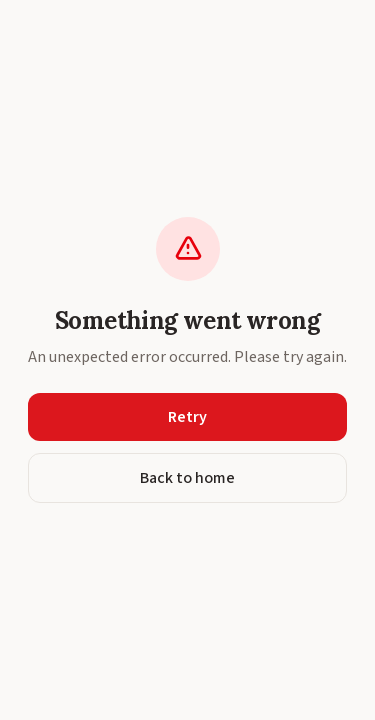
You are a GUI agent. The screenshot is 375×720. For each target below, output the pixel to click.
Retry (187, 417)
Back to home (187, 478)
